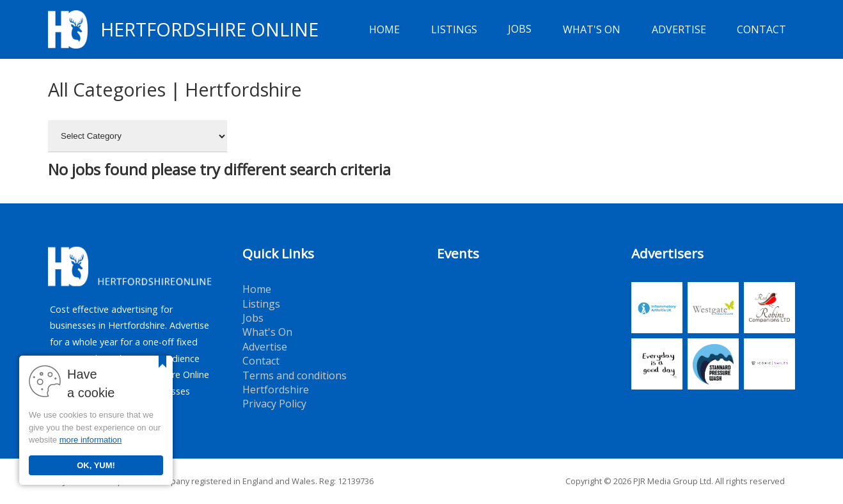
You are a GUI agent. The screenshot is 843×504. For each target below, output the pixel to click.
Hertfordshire (276, 390)
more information (91, 440)
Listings (454, 29)
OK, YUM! (96, 465)
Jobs (520, 29)
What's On (592, 29)
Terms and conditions (295, 375)
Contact (761, 29)
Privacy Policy (274, 404)
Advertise (679, 29)
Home (384, 29)
